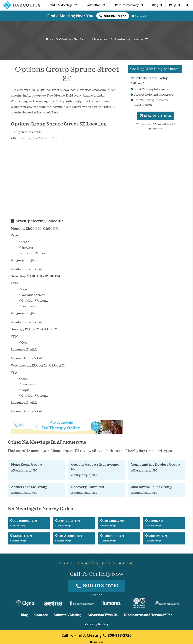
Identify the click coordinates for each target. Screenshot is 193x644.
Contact (41, 615)
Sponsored (97, 642)
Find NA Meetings (63, 5)
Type (15, 235)
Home (49, 39)
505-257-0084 (155, 116)
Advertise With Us (103, 615)
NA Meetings (64, 39)
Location (16, 269)
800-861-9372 (113, 16)
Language (18, 260)
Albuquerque (99, 39)
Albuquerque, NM (65, 451)
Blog (157, 5)
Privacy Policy (96, 624)
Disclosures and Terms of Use (148, 615)
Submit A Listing (67, 615)
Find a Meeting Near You (70, 16)
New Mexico (81, 39)
